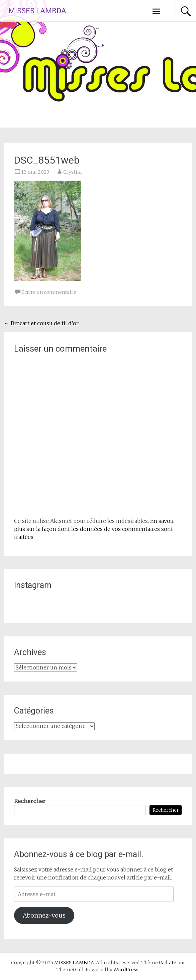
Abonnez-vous (44, 915)
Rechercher (30, 801)
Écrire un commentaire (49, 292)
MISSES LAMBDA (37, 11)
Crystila (72, 172)
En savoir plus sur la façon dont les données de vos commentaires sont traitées (94, 529)
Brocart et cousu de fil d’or (41, 323)
